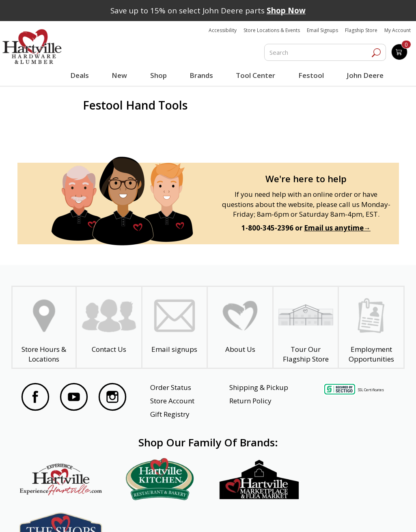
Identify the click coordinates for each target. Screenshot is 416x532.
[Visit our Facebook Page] (35, 398)
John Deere (365, 75)
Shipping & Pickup (259, 387)
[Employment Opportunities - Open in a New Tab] (371, 327)
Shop (160, 76)
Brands (201, 75)
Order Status (171, 387)
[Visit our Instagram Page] (112, 398)
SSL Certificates (371, 390)
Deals (81, 76)
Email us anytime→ (337, 228)
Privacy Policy (119, 515)
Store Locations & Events (272, 30)
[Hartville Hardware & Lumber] (32, 47)
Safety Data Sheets (183, 515)
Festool (311, 75)
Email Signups (322, 30)
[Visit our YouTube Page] (74, 398)
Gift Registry (170, 414)
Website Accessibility (53, 515)
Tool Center (255, 75)
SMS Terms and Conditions (355, 515)
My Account (398, 30)
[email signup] (175, 327)
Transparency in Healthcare (265, 515)
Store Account (172, 401)
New (120, 75)
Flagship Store (361, 30)
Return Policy (250, 401)
